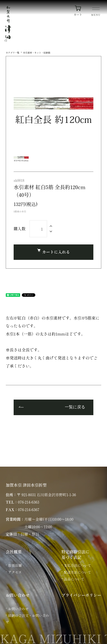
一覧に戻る (75, 407)
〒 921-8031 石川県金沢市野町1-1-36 (46, 495)
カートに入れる (54, 252)
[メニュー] (96, 12)
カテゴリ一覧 (13, 53)
